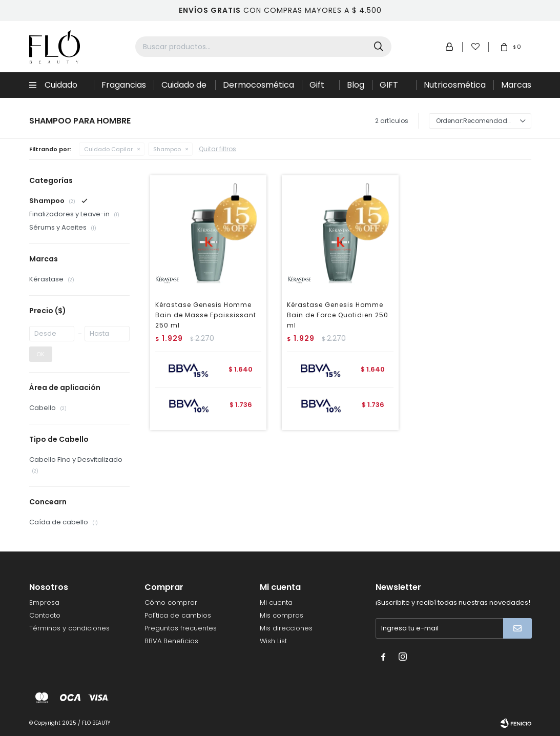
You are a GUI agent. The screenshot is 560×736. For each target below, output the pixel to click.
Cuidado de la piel (184, 88)
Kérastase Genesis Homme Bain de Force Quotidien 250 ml (338, 315)
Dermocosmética (258, 85)
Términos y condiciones (69, 628)
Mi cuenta (276, 602)
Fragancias (124, 85)
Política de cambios (178, 615)
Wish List (273, 641)
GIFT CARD (391, 88)
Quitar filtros (217, 149)
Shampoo (167, 149)
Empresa (44, 602)
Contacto (45, 615)
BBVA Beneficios (171, 641)
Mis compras (282, 615)
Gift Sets (318, 88)
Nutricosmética (455, 85)
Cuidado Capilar (61, 88)
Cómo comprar (171, 602)
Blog (356, 85)
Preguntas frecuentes (181, 628)
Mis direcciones (286, 628)
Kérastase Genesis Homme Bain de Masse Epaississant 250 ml (206, 315)
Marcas (516, 85)
